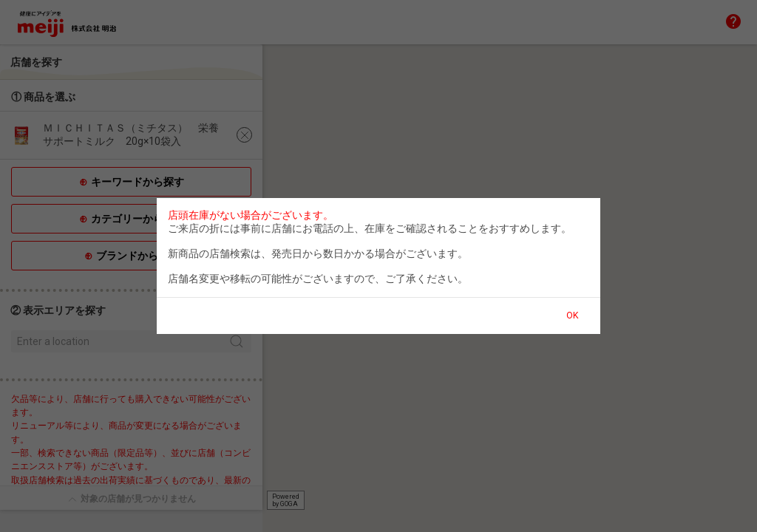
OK (572, 316)
